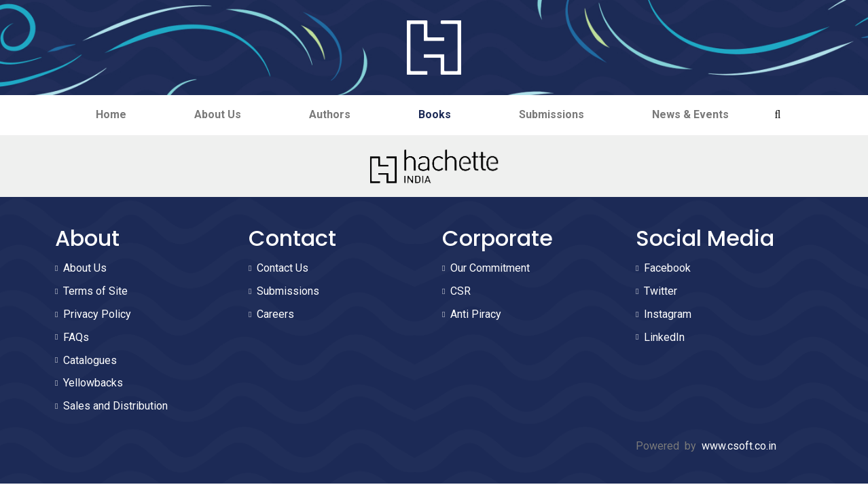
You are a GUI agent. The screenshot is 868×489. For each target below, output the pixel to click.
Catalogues (90, 360)
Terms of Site (95, 291)
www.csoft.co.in (739, 446)
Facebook (667, 268)
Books (435, 114)
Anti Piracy (476, 314)
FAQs (76, 337)
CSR (460, 291)
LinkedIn (664, 337)
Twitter (661, 291)
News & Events (690, 114)
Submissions (551, 114)
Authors (330, 114)
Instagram (668, 314)
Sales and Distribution (115, 406)
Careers (275, 314)
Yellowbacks (93, 383)
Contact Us (283, 268)
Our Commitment (490, 268)
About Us (218, 114)
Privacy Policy (97, 314)
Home (111, 114)
